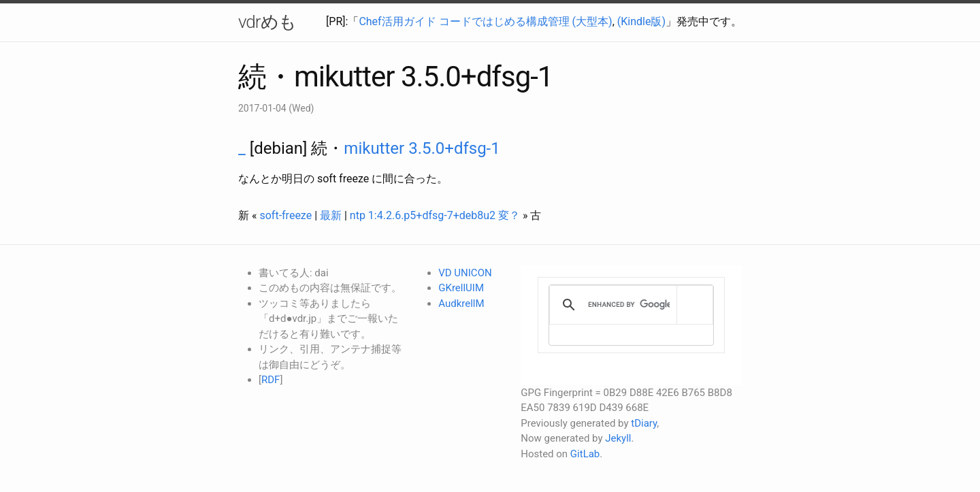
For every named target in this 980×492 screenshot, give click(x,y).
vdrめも (267, 22)
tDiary (644, 423)
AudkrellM (461, 304)
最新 (331, 215)
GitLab (585, 454)
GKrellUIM (461, 288)
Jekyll (618, 438)
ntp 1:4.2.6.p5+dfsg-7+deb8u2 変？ (435, 215)
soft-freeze (285, 215)
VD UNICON (465, 273)
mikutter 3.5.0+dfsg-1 (422, 148)
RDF (271, 380)
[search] (629, 305)
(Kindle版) (641, 21)
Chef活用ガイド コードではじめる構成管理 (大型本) (485, 21)
